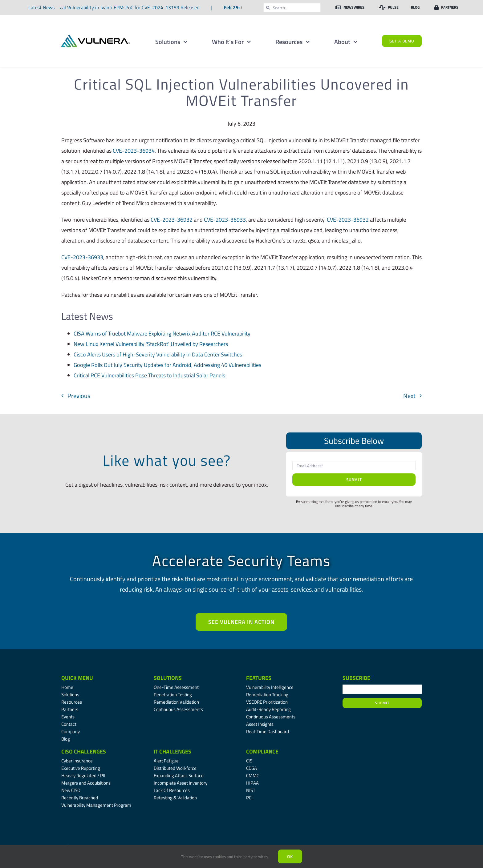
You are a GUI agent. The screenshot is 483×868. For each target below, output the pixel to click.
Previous (79, 396)
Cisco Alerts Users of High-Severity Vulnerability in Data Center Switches (158, 354)
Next (409, 396)
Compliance (262, 751)
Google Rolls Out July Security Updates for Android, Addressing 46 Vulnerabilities (167, 365)
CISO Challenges (84, 751)
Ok (290, 856)
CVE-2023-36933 (225, 220)
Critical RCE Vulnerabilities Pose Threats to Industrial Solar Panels (149, 375)
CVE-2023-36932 (172, 220)
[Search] (268, 8)
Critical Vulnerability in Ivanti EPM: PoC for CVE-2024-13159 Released (126, 7)
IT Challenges (172, 751)
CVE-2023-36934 (134, 151)
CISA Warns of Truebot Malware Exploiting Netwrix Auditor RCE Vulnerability (162, 334)
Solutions (168, 678)
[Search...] (292, 8)
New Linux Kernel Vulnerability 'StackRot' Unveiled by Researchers (151, 344)
